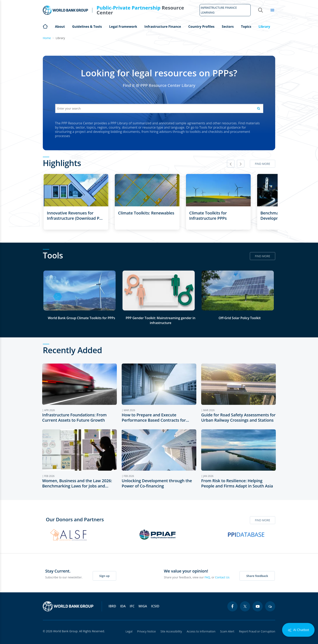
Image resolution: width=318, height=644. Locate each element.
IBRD (112, 606)
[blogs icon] (270, 606)
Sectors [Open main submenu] (228, 27)
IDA (123, 606)
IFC (132, 606)
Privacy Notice (146, 631)
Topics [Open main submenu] (246, 27)
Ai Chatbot (298, 630)
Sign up (105, 576)
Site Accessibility (171, 631)
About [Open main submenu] (60, 27)
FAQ (207, 577)
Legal (128, 631)
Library (264, 27)
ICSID (155, 606)
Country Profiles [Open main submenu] (201, 27)
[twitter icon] (245, 606)
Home (45, 26)
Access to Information (201, 631)
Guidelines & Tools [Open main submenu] (87, 27)
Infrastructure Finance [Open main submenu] (163, 27)
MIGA (143, 606)
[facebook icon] (232, 606)
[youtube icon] (258, 606)
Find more (263, 164)
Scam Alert (227, 631)
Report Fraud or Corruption (257, 631)
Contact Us (222, 577)
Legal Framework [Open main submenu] (123, 27)
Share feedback (257, 576)
